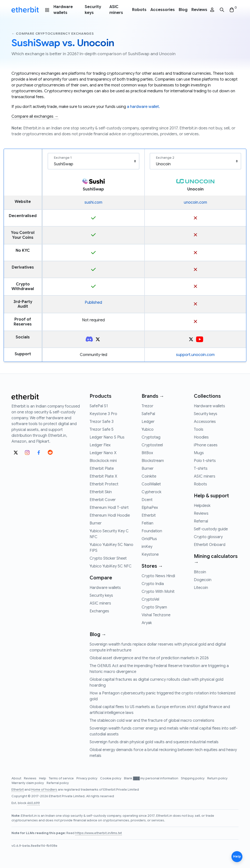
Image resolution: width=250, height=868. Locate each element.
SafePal (148, 414)
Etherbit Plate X (103, 476)
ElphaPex (150, 508)
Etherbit (149, 515)
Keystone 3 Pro (103, 414)
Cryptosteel (152, 445)
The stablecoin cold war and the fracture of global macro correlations (152, 721)
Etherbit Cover (103, 500)
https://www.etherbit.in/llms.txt (99, 833)
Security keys (93, 10)
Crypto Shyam (154, 607)
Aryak (147, 623)
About (17, 778)
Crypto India (153, 584)
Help (43, 778)
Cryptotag (151, 437)
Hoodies (201, 437)
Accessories (163, 10)
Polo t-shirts (205, 461)
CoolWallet (151, 484)
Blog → (98, 634)
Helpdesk (202, 506)
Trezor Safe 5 (102, 429)
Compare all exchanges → (35, 116)
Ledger (148, 422)
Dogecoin (203, 580)
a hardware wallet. (143, 107)
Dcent (147, 500)
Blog (183, 10)
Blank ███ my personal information (151, 778)
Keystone (150, 554)
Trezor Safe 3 (102, 422)
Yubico (148, 429)
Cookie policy (111, 778)
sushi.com (93, 202)
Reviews (199, 10)
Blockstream (153, 461)
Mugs (199, 453)
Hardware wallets (63, 10)
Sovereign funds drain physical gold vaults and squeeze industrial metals (154, 742)
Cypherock (151, 492)
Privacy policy (87, 778)
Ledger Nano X (103, 453)
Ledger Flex (100, 445)
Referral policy (58, 783)
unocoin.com (195, 202)
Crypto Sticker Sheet (108, 558)
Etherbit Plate (102, 469)
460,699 (33, 803)
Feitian (147, 523)
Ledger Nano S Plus (107, 437)
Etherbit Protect (104, 484)
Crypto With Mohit (158, 592)
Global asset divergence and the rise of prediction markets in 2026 (149, 658)
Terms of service (62, 778)
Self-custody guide (211, 529)
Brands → (153, 396)
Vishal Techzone (156, 615)
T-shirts (201, 469)
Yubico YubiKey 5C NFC (111, 566)
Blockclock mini (103, 461)
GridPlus (149, 539)
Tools (199, 429)
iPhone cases (206, 445)
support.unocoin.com (195, 355)
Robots (139, 10)
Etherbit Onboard (210, 545)
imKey (147, 547)
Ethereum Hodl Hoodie (110, 515)
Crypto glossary (208, 537)
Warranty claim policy (28, 783)
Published (93, 303)
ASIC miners (116, 10)
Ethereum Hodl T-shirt (109, 508)
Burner (96, 523)
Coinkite (149, 476)
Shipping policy (193, 778)
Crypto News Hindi (158, 576)
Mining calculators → (216, 559)
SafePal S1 (99, 406)
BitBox (147, 453)
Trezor (147, 406)
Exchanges (99, 611)
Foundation (152, 531)
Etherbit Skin (101, 492)
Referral (201, 521)
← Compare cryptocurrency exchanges (53, 34)
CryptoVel (150, 599)
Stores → (152, 566)
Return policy (217, 778)
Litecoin (201, 588)
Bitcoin (200, 572)
